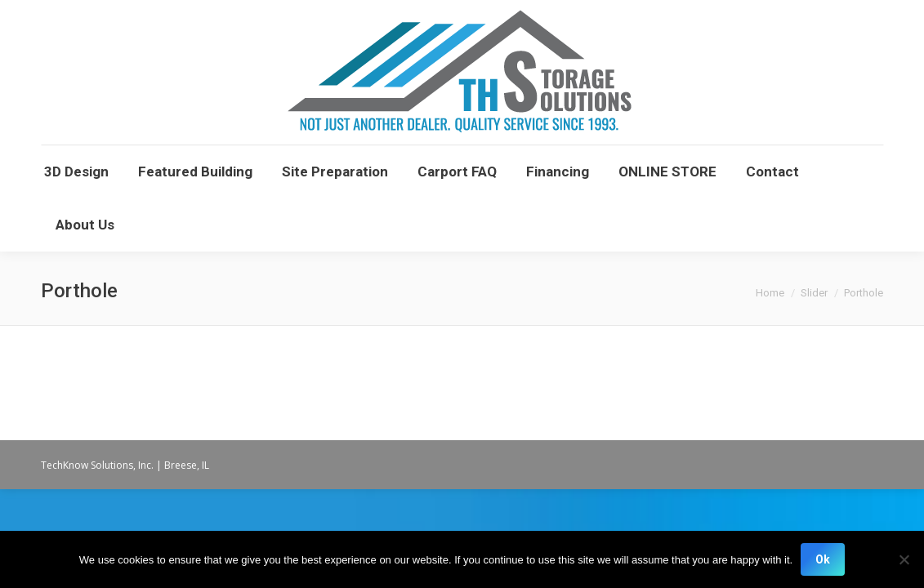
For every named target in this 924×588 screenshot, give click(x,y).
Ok (823, 559)
